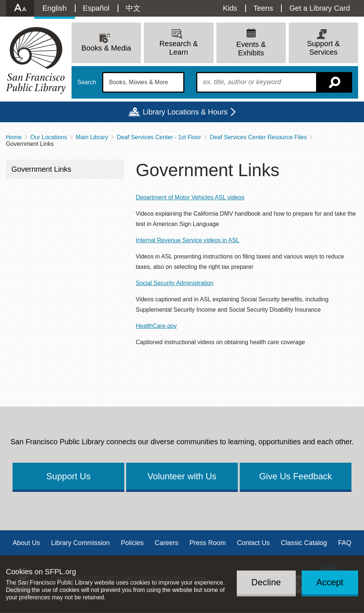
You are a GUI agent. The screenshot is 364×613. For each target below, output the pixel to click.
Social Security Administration (175, 283)
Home (14, 137)
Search (87, 82)
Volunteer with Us (182, 476)
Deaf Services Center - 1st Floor (159, 137)
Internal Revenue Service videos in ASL (188, 240)
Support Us (69, 476)
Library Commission (80, 543)
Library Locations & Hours (185, 112)
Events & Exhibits (251, 49)
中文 (133, 8)
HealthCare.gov (156, 326)
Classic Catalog (304, 543)
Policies (132, 543)
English (55, 8)
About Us (26, 543)
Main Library (92, 137)
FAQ (345, 543)
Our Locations (49, 137)
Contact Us (254, 543)
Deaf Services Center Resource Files (258, 137)
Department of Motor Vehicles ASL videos (190, 197)
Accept (330, 582)
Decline (266, 582)
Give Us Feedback (296, 476)
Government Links (41, 169)
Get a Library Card (320, 8)
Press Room (208, 543)
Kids (230, 8)
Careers (166, 543)
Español (96, 8)
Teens (263, 8)
